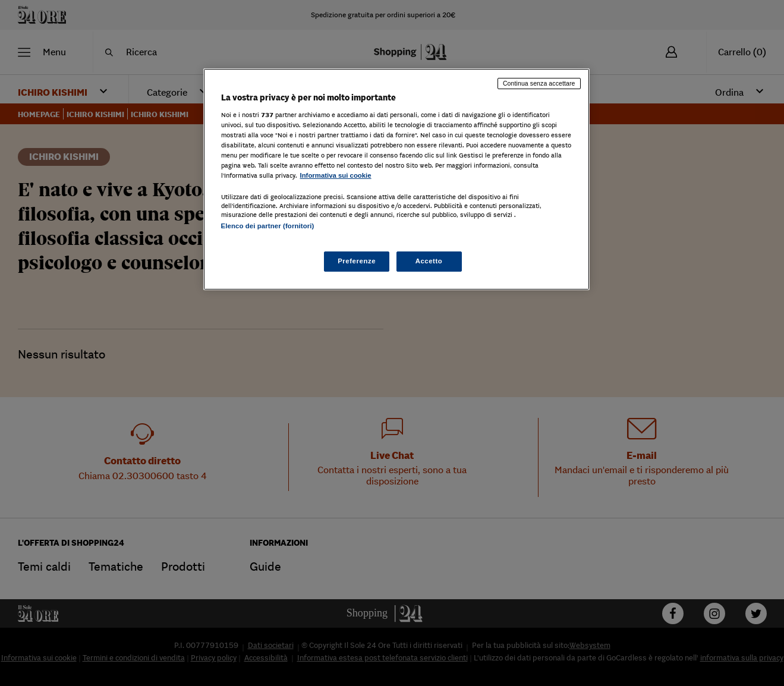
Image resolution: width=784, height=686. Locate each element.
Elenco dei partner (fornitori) (268, 226)
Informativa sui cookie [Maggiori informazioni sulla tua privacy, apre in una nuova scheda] (336, 175)
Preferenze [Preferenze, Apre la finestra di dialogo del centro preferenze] (357, 261)
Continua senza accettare (539, 83)
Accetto (429, 261)
